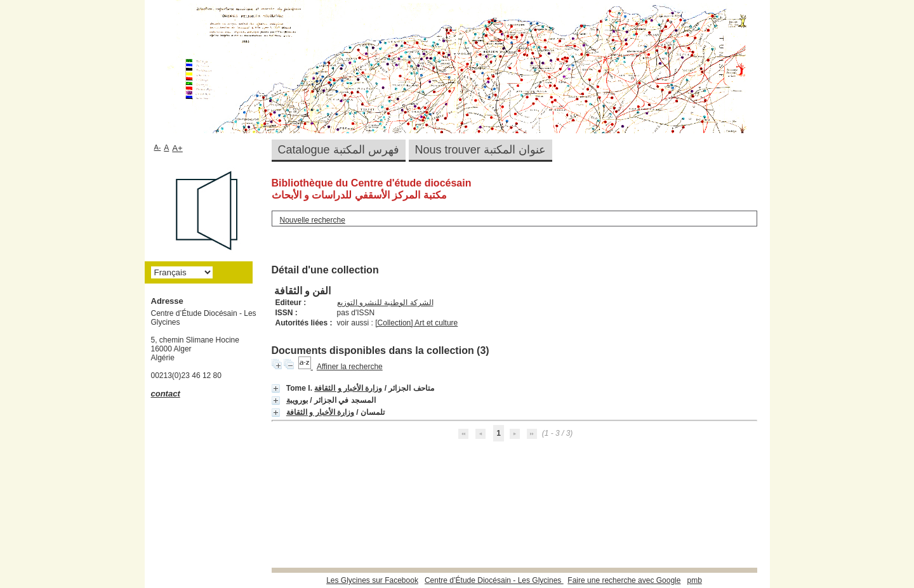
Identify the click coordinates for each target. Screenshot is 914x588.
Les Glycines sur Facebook (372, 580)
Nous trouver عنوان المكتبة (480, 150)
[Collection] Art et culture (416, 323)
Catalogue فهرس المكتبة (339, 150)
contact (166, 394)
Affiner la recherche (350, 367)
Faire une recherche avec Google (624, 580)
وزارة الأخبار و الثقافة (348, 388)
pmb (694, 580)
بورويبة (297, 400)
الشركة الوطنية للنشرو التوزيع (385, 303)
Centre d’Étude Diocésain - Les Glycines (494, 580)
